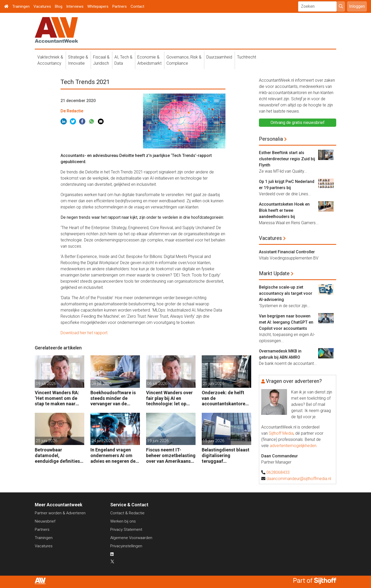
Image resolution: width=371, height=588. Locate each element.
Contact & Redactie (127, 513)
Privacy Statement (126, 530)
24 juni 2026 (102, 441)
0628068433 (278, 472)
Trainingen (21, 6)
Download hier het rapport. (85, 333)
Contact (137, 6)
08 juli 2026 (102, 384)
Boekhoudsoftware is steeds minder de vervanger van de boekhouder (113, 398)
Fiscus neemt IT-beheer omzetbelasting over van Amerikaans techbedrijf (171, 455)
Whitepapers (98, 6)
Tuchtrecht (247, 57)
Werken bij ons (123, 521)
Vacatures (42, 6)
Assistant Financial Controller (287, 252)
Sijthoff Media (281, 433)
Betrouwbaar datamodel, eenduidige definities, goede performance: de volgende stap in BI (58, 455)
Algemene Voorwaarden (131, 538)
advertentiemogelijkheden (293, 446)
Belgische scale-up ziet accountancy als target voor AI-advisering (286, 293)
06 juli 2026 (157, 384)
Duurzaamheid (219, 57)
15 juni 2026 (214, 441)
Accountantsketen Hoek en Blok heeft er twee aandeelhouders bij (284, 210)
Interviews (75, 6)
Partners (120, 6)
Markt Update (274, 273)
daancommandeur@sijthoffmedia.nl (299, 479)
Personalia (271, 139)
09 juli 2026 (46, 384)
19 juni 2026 (158, 441)
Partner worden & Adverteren (60, 513)
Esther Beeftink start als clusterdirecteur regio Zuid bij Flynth (287, 159)
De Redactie (72, 111)
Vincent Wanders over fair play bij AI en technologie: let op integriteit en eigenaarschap (169, 398)
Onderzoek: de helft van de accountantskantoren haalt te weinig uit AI (225, 398)
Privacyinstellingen (126, 546)
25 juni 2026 (214, 384)
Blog (59, 6)
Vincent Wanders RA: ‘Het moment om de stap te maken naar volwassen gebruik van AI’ (59, 398)
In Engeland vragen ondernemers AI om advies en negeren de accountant (113, 455)
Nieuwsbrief (45, 521)
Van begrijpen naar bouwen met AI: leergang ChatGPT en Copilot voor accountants (286, 322)
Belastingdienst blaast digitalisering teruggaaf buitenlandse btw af (226, 455)
